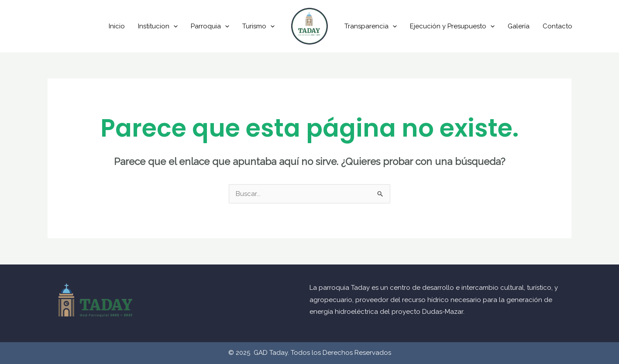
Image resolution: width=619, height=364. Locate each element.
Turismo (258, 26)
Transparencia (371, 26)
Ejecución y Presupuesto (452, 26)
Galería (519, 26)
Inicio (117, 26)
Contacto (557, 26)
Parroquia (210, 26)
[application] (174, 26)
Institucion (158, 26)
